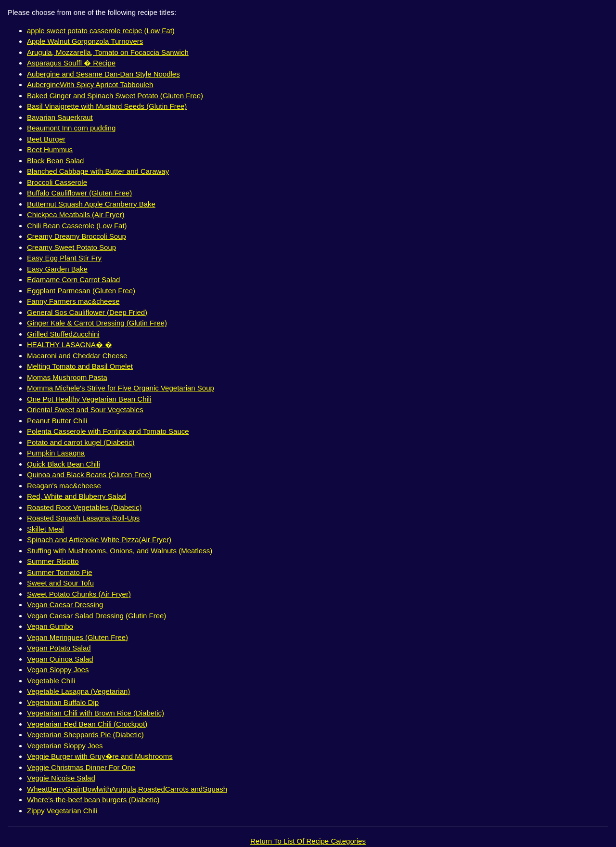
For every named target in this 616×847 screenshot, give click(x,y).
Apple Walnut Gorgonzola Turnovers (85, 41)
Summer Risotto (53, 561)
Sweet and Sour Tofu (60, 583)
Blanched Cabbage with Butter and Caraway (98, 171)
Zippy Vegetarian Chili (62, 811)
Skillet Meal (45, 529)
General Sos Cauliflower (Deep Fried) (87, 312)
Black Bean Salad (55, 161)
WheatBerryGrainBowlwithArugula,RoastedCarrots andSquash (127, 789)
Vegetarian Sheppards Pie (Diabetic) (85, 735)
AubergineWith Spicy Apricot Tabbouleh (90, 85)
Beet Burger (46, 139)
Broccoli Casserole (57, 182)
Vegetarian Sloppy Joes (65, 746)
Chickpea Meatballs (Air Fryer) (76, 215)
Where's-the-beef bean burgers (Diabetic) (93, 800)
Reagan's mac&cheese (64, 486)
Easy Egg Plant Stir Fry (64, 258)
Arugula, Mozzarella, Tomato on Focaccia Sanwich (108, 52)
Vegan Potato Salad (59, 648)
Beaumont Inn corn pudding (71, 128)
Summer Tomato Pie (60, 572)
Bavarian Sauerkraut (60, 117)
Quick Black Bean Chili (64, 464)
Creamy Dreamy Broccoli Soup (77, 236)
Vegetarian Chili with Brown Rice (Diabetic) (96, 713)
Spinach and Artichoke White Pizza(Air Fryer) (99, 540)
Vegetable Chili (51, 681)
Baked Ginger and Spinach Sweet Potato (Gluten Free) (115, 96)
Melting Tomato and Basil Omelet (80, 366)
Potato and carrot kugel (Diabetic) (81, 442)
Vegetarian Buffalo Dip (63, 702)
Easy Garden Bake (57, 269)
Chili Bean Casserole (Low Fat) (77, 226)
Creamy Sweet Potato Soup (71, 247)
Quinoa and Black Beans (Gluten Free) (89, 475)
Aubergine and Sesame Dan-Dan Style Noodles (103, 74)
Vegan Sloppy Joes (58, 670)
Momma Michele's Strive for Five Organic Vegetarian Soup (121, 388)
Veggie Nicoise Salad (61, 778)
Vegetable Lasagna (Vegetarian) (78, 691)
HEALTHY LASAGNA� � (70, 345)
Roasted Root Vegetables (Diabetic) (84, 507)
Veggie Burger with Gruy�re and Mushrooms (100, 756)
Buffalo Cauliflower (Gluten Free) (79, 193)
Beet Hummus (50, 150)
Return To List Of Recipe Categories (308, 841)
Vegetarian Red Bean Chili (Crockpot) (87, 724)
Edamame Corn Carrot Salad (73, 280)
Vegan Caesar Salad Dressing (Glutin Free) (96, 616)
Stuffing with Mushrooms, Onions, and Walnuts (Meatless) (120, 551)
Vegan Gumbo (50, 626)
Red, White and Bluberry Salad (77, 496)
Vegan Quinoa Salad (60, 659)
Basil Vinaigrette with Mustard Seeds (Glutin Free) (107, 106)
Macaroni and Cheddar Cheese (77, 356)
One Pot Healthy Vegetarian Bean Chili (89, 399)
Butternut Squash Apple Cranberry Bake (91, 204)
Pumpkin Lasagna (56, 453)
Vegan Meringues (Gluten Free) (77, 637)
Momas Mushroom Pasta (67, 377)
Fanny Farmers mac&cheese (73, 301)
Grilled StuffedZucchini (63, 334)
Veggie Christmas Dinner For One (81, 767)
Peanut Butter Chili (57, 421)
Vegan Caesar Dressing (65, 605)
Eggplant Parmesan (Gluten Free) (81, 291)
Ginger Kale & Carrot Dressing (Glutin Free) (97, 323)
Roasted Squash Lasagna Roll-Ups (83, 518)
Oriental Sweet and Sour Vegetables (85, 410)
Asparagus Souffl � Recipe (71, 63)
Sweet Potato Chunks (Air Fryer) (79, 594)
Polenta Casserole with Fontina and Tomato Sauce (108, 431)
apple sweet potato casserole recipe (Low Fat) (101, 31)
